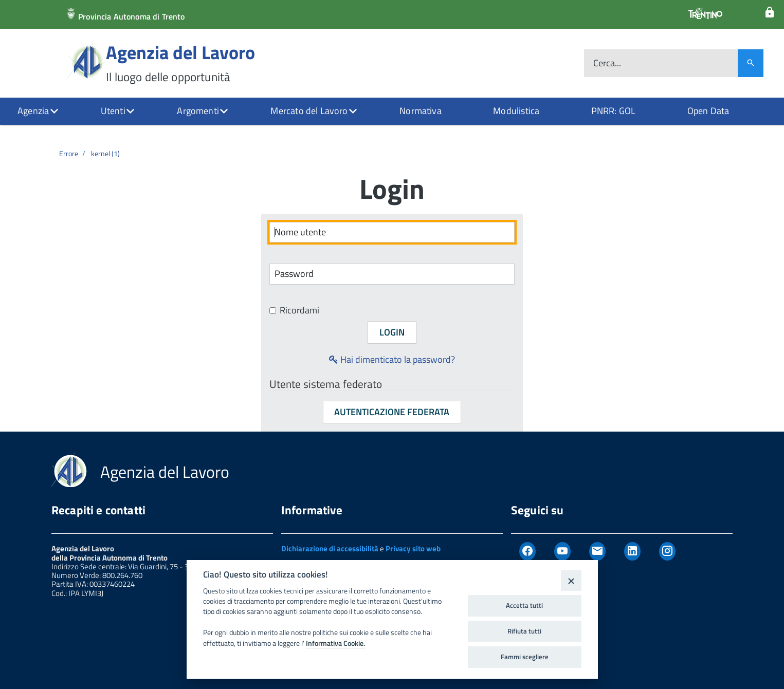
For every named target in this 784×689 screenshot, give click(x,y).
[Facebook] (527, 551)
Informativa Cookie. (335, 643)
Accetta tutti (524, 605)
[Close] (571, 580)
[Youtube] (562, 551)
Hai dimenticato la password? (392, 359)
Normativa (421, 111)
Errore (69, 153)
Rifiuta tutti (524, 631)
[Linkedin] (632, 551)
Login (392, 332)
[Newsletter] (597, 551)
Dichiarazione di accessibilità (330, 548)
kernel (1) (105, 153)
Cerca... (607, 63)
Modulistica (516, 111)
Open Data (708, 111)
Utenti (113, 111)
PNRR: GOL (614, 111)
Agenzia (33, 111)
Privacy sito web (413, 548)
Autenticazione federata (392, 412)
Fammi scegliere (525, 657)
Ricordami (294, 311)
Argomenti (198, 111)
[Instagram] (667, 551)
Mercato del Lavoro (309, 111)
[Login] (770, 13)
